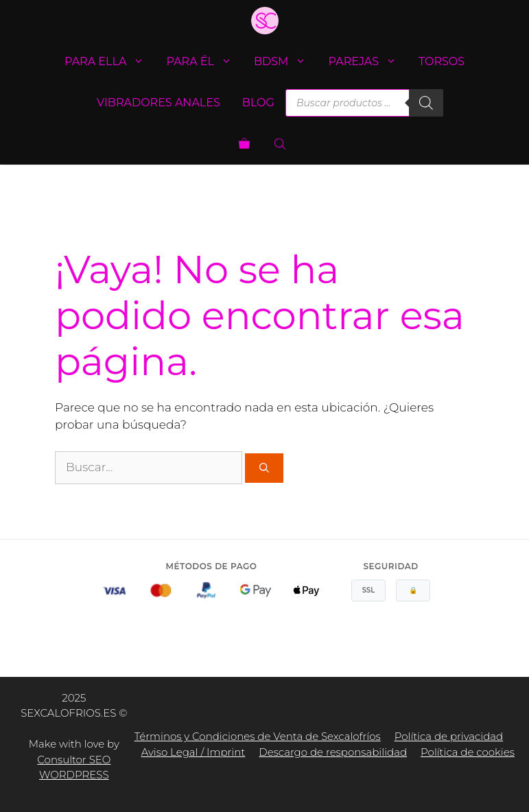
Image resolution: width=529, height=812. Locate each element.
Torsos (442, 61)
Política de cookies (468, 752)
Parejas (368, 62)
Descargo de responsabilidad (333, 752)
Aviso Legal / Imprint (193, 752)
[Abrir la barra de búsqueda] (281, 144)
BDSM (285, 62)
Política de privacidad (449, 736)
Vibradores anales (158, 103)
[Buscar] (426, 103)
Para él (204, 62)
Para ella (110, 62)
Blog (258, 103)
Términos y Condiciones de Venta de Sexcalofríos (258, 736)
